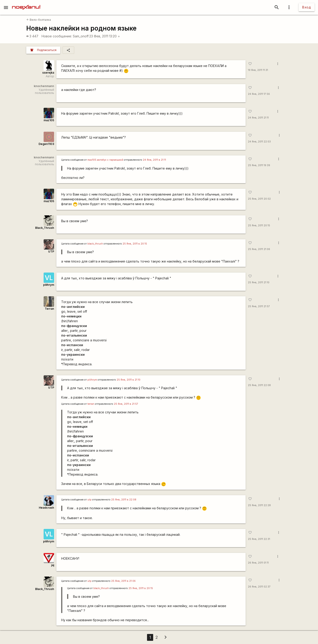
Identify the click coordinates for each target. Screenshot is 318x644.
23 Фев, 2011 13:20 (105, 36)
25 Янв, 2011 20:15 (259, 225)
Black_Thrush (45, 228)
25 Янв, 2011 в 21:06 (123, 581)
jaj (53, 565)
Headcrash (46, 508)
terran (91, 404)
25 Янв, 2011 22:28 (259, 505)
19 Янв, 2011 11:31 (258, 70)
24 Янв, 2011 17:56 (259, 94)
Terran (49, 309)
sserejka (48, 73)
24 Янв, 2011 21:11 (258, 118)
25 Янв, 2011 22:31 (259, 539)
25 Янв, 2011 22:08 (259, 385)
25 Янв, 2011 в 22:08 (124, 500)
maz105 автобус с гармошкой (105, 160)
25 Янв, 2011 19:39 (259, 165)
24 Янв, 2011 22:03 (259, 142)
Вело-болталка (39, 20)
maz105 (49, 120)
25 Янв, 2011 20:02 (259, 199)
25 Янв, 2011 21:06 (259, 249)
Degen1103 (46, 144)
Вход (307, 7)
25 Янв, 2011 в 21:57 (126, 404)
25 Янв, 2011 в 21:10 (129, 380)
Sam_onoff (81, 36)
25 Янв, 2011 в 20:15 (135, 244)
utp (89, 500)
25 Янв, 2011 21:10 (259, 282)
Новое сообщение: (57, 36)
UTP (51, 251)
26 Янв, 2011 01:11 (258, 563)
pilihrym (49, 285)
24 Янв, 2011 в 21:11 (154, 160)
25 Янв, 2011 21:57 (259, 306)
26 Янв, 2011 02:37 (259, 587)
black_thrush (95, 244)
